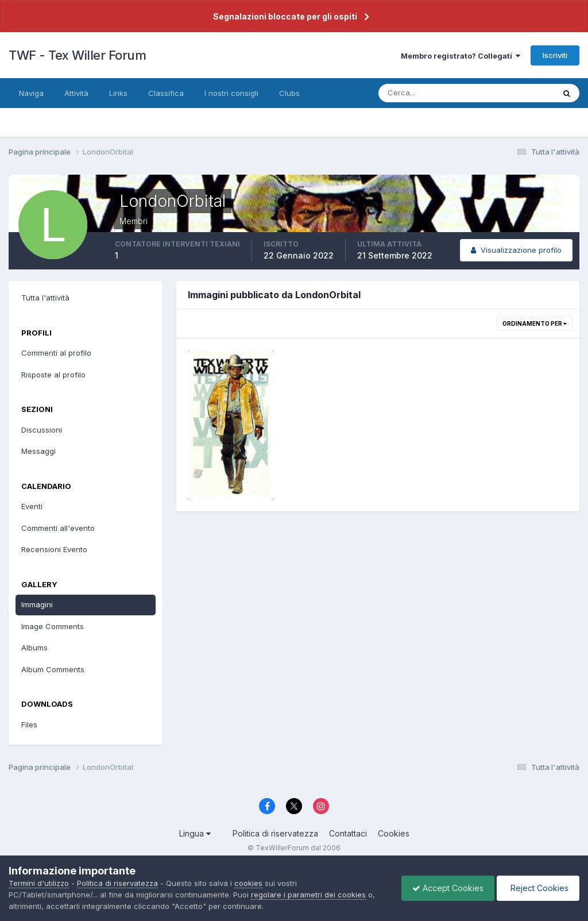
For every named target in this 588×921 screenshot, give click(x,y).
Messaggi (38, 451)
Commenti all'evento (58, 528)
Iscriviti (555, 55)
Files (29, 725)
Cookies (394, 833)
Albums (34, 648)
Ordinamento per (535, 323)
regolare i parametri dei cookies (308, 895)
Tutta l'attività (45, 298)
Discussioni (42, 430)
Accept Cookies (445, 888)
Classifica (166, 93)
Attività (76, 93)
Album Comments (53, 669)
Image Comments (53, 626)
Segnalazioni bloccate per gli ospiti (285, 16)
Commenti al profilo (56, 353)
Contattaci (348, 833)
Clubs (289, 93)
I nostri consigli (231, 93)
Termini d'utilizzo (39, 883)
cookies (248, 883)
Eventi (32, 506)
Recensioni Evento (54, 549)
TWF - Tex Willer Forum (77, 55)
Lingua (195, 833)
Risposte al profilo (53, 375)
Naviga (31, 93)
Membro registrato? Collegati (461, 56)
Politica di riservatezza (275, 833)
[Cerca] (429, 93)
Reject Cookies (537, 888)
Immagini (37, 604)
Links (118, 93)
